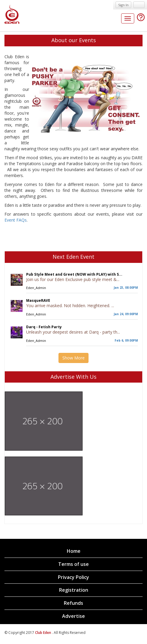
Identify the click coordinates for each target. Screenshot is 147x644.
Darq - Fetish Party (44, 327)
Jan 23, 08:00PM (126, 288)
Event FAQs (16, 220)
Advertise (73, 616)
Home (74, 551)
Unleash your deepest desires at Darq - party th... (73, 332)
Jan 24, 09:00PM (126, 314)
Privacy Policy (73, 577)
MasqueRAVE (38, 300)
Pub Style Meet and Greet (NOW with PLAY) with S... (74, 274)
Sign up (139, 5)
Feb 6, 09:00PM (126, 340)
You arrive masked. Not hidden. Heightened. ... (70, 306)
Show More (73, 358)
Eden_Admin (36, 288)
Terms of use (73, 564)
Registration (74, 590)
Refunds (73, 603)
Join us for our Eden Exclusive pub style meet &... (73, 279)
